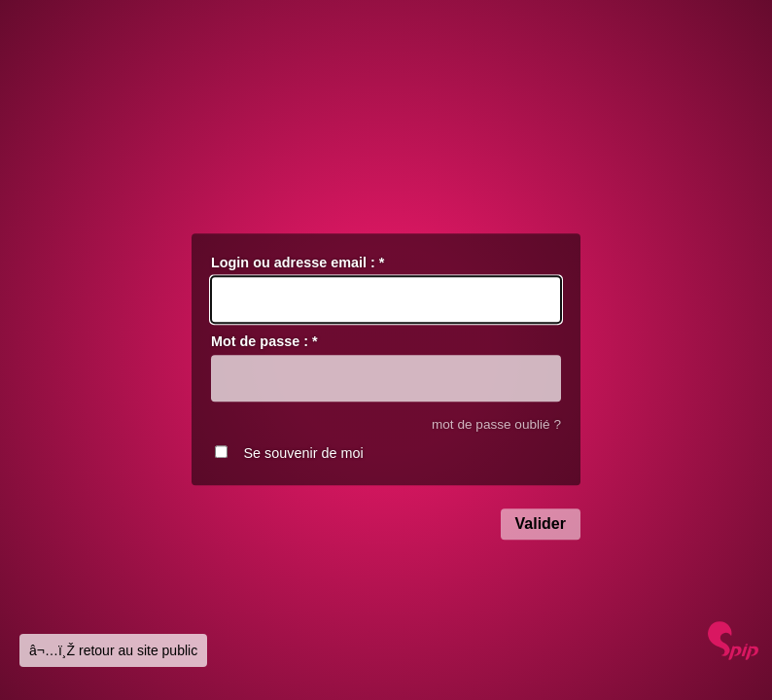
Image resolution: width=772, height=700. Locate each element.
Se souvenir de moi (303, 454)
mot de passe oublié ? (496, 424)
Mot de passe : (264, 342)
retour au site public (138, 650)
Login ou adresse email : (298, 262)
